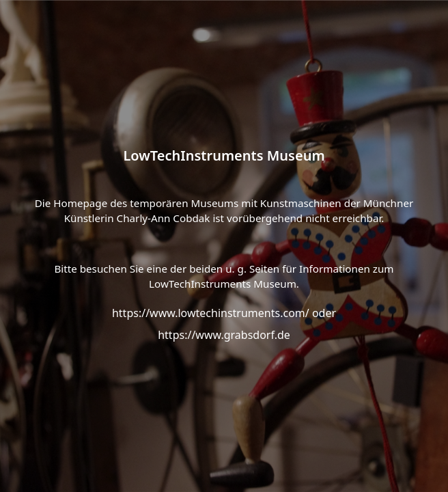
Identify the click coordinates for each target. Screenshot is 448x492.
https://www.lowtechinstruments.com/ (211, 313)
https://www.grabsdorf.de (224, 335)
